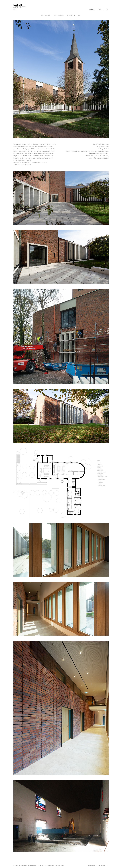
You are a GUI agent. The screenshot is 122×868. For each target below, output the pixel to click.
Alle (79, 15)
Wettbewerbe (46, 15)
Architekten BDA (20, 7)
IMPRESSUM (91, 866)
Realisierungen (59, 15)
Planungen (71, 15)
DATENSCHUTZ (102, 866)
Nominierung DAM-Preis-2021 (100, 156)
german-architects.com (102, 158)
